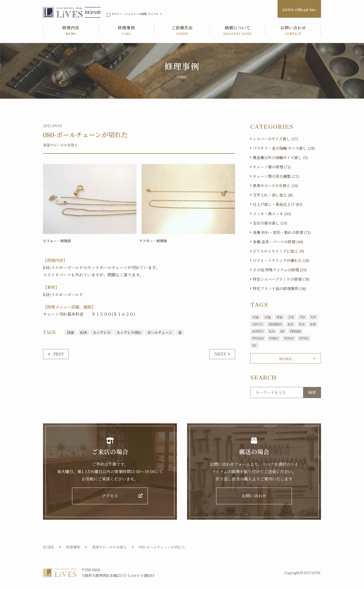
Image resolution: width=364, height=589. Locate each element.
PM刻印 (295, 331)
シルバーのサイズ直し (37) (275, 139)
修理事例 (126, 31)
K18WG (258, 331)
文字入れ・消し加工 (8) (273, 195)
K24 (272, 331)
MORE (286, 358)
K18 (83, 332)
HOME (49, 547)
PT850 (274, 338)
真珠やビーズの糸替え (60, 145)
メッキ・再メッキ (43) (272, 214)
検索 (312, 392)
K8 (282, 331)
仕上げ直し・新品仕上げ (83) (278, 204)
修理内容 (71, 31)
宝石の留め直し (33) (270, 223)
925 (313, 317)
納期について (238, 31)
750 (302, 317)
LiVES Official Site (299, 9)
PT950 (304, 338)
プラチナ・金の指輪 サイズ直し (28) (284, 148)
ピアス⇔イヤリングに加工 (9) (278, 251)
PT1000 (258, 338)
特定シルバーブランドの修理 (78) (281, 279)
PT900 (289, 338)
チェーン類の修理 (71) (272, 167)
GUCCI (258, 324)
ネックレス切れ (129, 332)
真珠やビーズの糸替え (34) (275, 186)
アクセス (110, 496)
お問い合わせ (293, 31)
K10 (291, 324)
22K (291, 317)
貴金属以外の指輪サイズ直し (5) (280, 157)
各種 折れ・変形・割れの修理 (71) (282, 232)
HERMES (275, 324)
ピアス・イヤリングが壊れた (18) (281, 260)
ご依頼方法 (182, 31)
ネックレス (102, 332)
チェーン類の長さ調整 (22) (276, 176)
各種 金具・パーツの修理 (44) (278, 242)
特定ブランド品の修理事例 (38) (279, 288)
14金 (268, 317)
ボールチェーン (160, 332)
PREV (59, 354)
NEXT (220, 354)
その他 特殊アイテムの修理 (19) (280, 270)
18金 (70, 332)
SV (254, 345)
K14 (302, 324)
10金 (256, 317)
